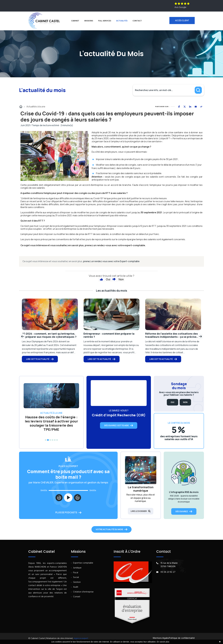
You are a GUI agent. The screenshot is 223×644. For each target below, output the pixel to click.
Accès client (182, 21)
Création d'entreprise (83, 592)
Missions (89, 21)
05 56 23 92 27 (168, 572)
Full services (105, 21)
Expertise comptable (83, 563)
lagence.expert (81, 638)
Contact (137, 21)
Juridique (77, 568)
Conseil (77, 597)
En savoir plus (163, 642)
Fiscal (76, 573)
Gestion (77, 582)
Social (76, 577)
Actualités (122, 21)
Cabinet (75, 21)
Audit (76, 587)
